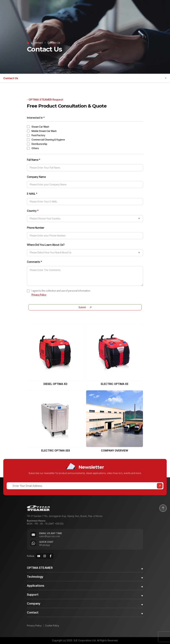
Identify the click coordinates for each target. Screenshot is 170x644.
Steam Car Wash (40, 127)
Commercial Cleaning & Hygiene (48, 140)
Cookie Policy (52, 626)
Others (35, 148)
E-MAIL (32, 194)
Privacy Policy (39, 295)
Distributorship (39, 144)
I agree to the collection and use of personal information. (61, 293)
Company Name (36, 177)
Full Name (34, 160)
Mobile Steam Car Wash (44, 131)
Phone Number (36, 228)
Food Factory (38, 135)
